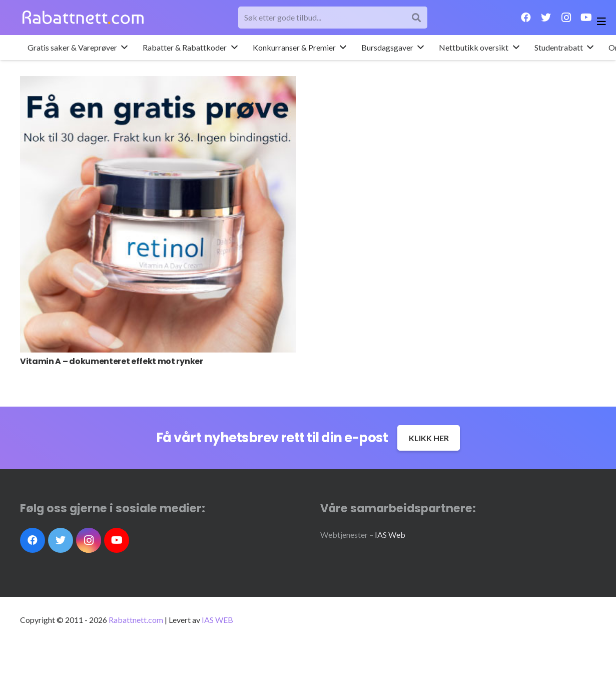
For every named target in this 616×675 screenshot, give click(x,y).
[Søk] (417, 18)
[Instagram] (566, 18)
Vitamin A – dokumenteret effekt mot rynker (112, 361)
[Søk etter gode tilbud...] (333, 18)
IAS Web (390, 535)
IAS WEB (217, 620)
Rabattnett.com (136, 620)
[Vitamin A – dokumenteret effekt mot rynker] (158, 214)
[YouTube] (586, 18)
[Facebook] (526, 18)
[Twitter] (546, 18)
